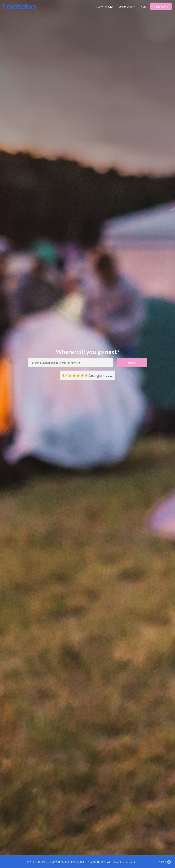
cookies (41, 862)
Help (143, 6)
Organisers (161, 6)
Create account (127, 6)
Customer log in (105, 6)
